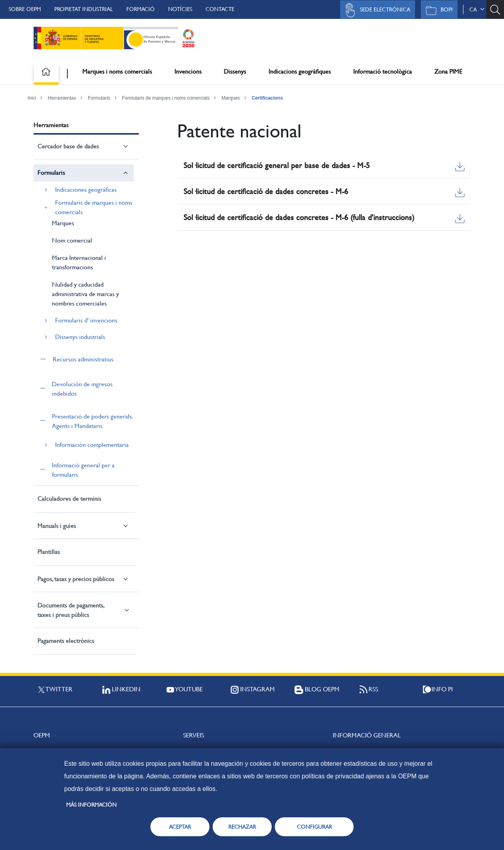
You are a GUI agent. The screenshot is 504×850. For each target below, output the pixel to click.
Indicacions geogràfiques (300, 71)
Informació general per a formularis (83, 470)
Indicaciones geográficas (86, 190)
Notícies (180, 9)
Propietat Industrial (84, 9)
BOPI (437, 10)
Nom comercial (72, 240)
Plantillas (49, 552)
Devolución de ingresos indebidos (82, 389)
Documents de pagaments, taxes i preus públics (71, 610)
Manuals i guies (57, 526)
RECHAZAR (242, 827)
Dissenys (235, 71)
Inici (32, 98)
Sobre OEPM (25, 9)
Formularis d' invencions (86, 320)
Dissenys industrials (80, 337)
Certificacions (267, 98)
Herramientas (62, 98)
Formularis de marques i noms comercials (166, 98)
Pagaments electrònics (66, 641)
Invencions (188, 71)
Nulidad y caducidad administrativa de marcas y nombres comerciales (85, 294)
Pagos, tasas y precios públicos (76, 579)
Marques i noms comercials (117, 71)
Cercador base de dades (68, 146)
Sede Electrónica (376, 10)
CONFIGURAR (314, 827)
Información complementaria (92, 445)
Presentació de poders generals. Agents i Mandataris (92, 421)
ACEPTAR (180, 827)
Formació (141, 9)
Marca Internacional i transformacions (79, 262)
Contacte (220, 9)
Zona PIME (448, 71)
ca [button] (477, 9)
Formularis (99, 98)
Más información (91, 805)
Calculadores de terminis (69, 499)
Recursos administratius (83, 359)
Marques (231, 98)
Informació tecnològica (383, 71)
